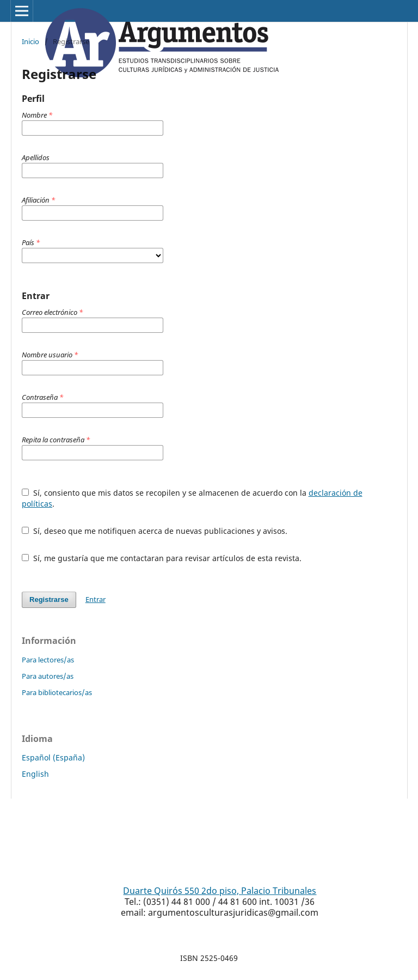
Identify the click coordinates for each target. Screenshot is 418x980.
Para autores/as (48, 676)
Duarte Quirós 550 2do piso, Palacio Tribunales (220, 891)
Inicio (30, 41)
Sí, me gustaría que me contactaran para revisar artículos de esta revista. (162, 558)
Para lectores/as (48, 660)
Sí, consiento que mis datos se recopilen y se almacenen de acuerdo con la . (192, 498)
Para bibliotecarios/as (57, 692)
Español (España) (53, 757)
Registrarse (49, 599)
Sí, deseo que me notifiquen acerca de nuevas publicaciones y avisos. (155, 531)
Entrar (96, 599)
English (35, 774)
